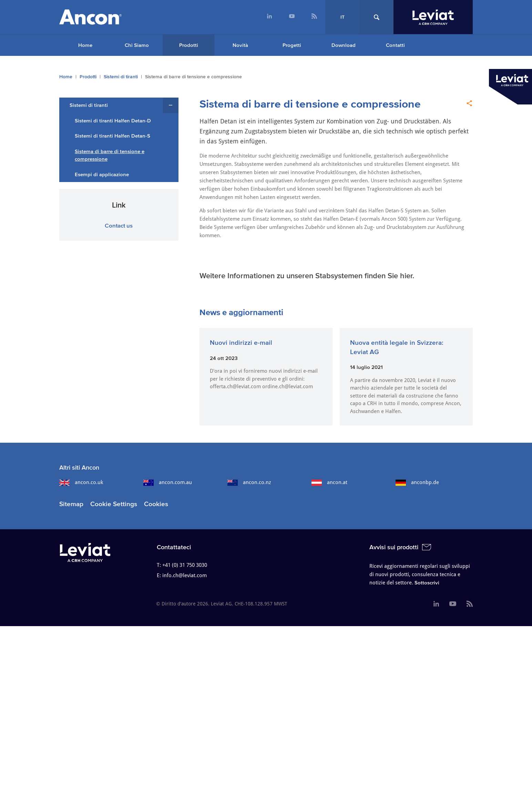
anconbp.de (417, 482)
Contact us (119, 225)
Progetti (292, 45)
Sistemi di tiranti (121, 77)
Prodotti (189, 45)
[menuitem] (269, 17)
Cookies (156, 504)
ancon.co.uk (81, 482)
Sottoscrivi (427, 583)
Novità (240, 45)
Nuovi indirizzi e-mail (241, 343)
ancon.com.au (168, 482)
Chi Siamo (137, 45)
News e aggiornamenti (241, 312)
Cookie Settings (114, 504)
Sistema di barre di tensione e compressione (110, 155)
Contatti (395, 45)
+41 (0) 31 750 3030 (185, 565)
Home (85, 45)
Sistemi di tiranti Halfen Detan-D (113, 121)
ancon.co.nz (249, 482)
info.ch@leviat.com (185, 575)
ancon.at (329, 482)
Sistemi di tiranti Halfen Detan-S (112, 136)
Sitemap (71, 504)
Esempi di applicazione (102, 174)
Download (344, 45)
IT (342, 17)
